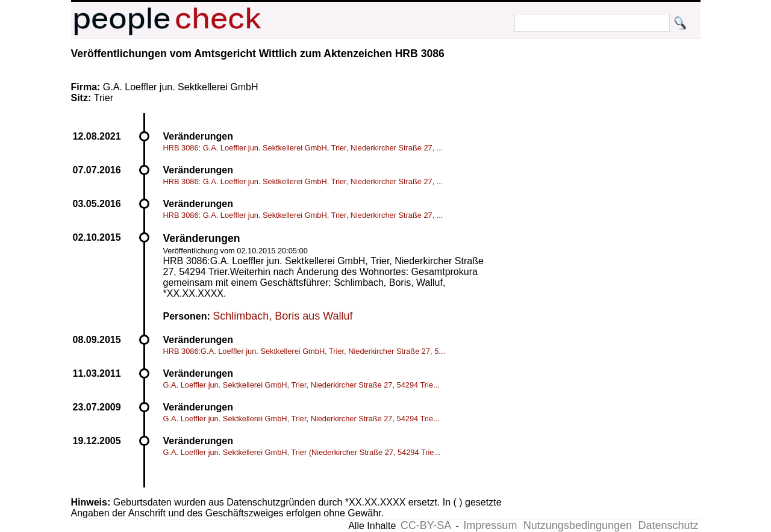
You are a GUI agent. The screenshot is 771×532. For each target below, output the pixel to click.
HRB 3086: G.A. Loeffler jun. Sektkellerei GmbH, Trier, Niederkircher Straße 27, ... (303, 148)
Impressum (490, 525)
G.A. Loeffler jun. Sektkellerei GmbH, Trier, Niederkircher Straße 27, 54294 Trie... (301, 385)
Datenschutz (668, 525)
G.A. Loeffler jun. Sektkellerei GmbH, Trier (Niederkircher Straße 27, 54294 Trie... (302, 452)
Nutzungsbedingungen (578, 525)
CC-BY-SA (426, 525)
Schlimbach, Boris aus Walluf (282, 316)
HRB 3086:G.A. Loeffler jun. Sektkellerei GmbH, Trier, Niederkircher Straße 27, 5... (304, 351)
